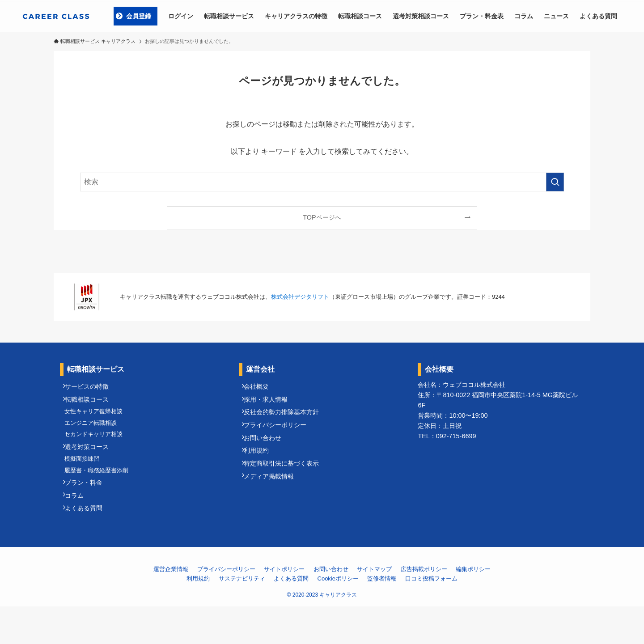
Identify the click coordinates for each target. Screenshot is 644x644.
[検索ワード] (322, 182)
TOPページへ (322, 217)
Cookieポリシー (338, 616)
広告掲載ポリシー (424, 607)
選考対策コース (92, 466)
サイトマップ (374, 607)
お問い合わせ (267, 454)
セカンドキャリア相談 (98, 450)
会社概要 (261, 389)
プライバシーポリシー (280, 438)
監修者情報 (382, 616)
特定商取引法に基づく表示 (286, 487)
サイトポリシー (284, 607)
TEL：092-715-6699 (447, 436)
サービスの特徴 (92, 389)
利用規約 (261, 471)
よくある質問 (89, 545)
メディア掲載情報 (274, 504)
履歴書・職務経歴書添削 (101, 496)
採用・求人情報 (271, 405)
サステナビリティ (242, 616)
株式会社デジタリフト (300, 297)
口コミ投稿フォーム (431, 616)
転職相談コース (92, 405)
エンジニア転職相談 (95, 435)
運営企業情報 (171, 607)
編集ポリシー (473, 607)
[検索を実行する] (555, 182)
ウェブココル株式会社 (474, 385)
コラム (79, 528)
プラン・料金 (89, 512)
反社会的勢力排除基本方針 (286, 422)
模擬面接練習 (86, 481)
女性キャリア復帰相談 (98, 421)
